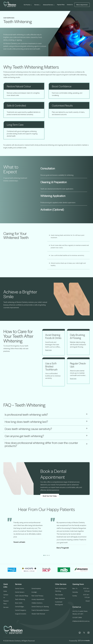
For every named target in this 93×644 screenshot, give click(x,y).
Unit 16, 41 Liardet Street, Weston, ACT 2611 (80, 612)
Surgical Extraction (21, 614)
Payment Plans (61, 5)
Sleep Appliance (60, 598)
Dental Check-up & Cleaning (40, 606)
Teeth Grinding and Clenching (61, 590)
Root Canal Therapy (37, 596)
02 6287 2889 (77, 617)
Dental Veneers (20, 592)
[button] (44, 555)
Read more (48, 352)
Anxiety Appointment (38, 599)
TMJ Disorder (59, 595)
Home (5, 591)
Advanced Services (49, 5)
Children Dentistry (37, 603)
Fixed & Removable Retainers (40, 610)
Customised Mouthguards (59, 603)
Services (38, 5)
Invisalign (34, 592)
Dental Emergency (21, 610)
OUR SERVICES (9, 18)
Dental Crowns (20, 588)
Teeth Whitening (20, 599)
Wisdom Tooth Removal (38, 614)
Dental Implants (36, 588)
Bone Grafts (19, 603)
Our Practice (28, 5)
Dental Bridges (20, 606)
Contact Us (70, 5)
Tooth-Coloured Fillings (22, 596)
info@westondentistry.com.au (81, 621)
